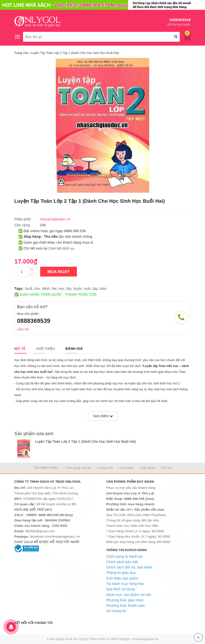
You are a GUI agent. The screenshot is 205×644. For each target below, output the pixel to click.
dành (46, 289)
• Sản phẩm (147, 468)
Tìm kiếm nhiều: (46, 468)
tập (95, 289)
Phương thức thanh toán (126, 606)
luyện (78, 289)
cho (37, 289)
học (61, 289)
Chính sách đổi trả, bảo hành (129, 567)
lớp (69, 289)
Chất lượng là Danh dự (124, 556)
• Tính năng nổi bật (77, 468)
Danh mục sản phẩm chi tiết (129, 595)
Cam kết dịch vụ (61, 248)
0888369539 (180, 20)
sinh (87, 289)
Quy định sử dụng (121, 589)
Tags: (19, 289)
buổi (29, 289)
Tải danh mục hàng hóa (125, 584)
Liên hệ (23, 329)
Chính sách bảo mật (122, 562)
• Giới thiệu (126, 468)
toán (103, 289)
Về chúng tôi (116, 611)
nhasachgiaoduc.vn (145, 639)
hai (54, 289)
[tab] (20, 349)
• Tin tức (167, 468)
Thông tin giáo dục (121, 573)
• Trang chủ (105, 468)
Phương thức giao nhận (125, 600)
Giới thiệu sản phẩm (122, 578)
